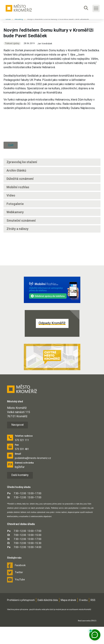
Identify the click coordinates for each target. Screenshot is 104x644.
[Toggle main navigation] (96, 8)
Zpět (11, 180)
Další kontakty (20, 492)
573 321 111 (22, 457)
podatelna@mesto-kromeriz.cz (33, 475)
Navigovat (17, 442)
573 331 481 (22, 466)
